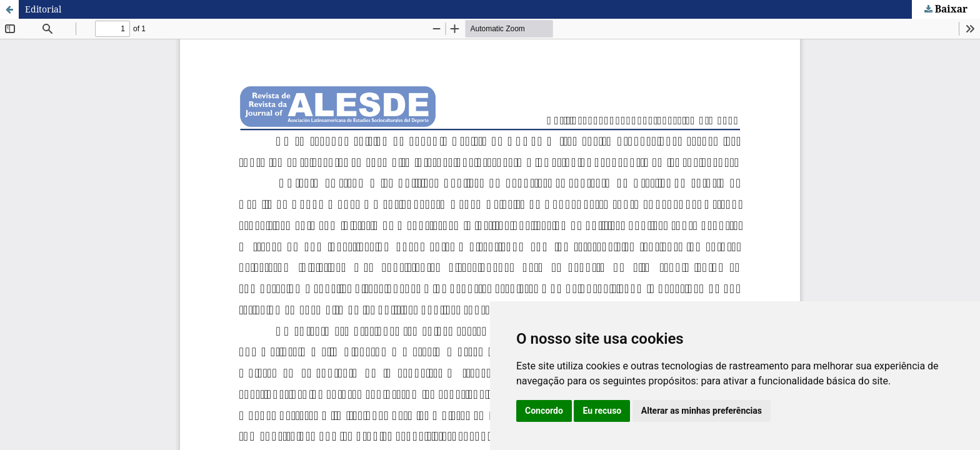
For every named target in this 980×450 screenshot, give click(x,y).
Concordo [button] (544, 411)
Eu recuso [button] (602, 411)
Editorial (43, 9)
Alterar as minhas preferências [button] (702, 411)
